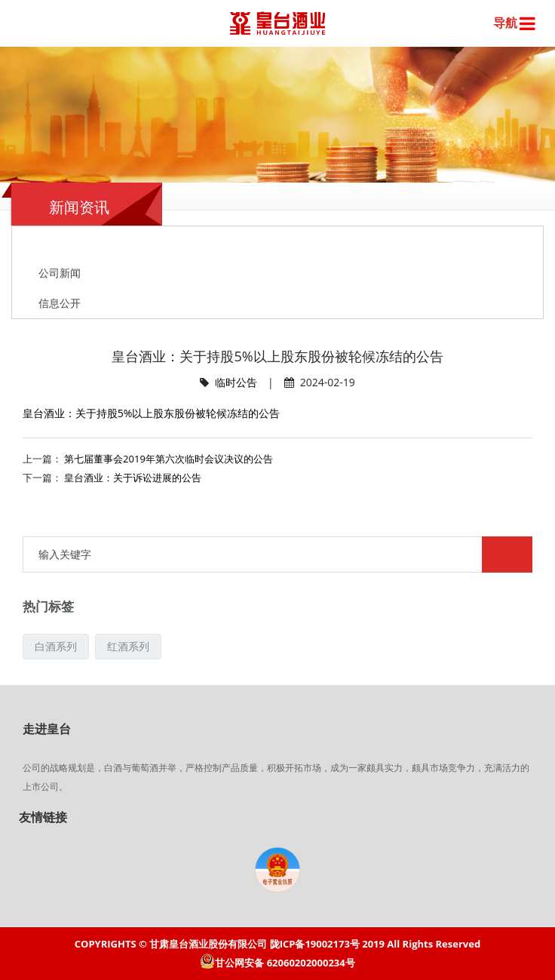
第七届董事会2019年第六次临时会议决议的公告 (169, 459)
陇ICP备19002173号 (315, 944)
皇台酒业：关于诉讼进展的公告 (133, 478)
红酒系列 (128, 646)
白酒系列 (56, 646)
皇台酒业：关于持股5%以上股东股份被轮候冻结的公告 (152, 413)
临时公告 (236, 382)
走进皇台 (47, 729)
